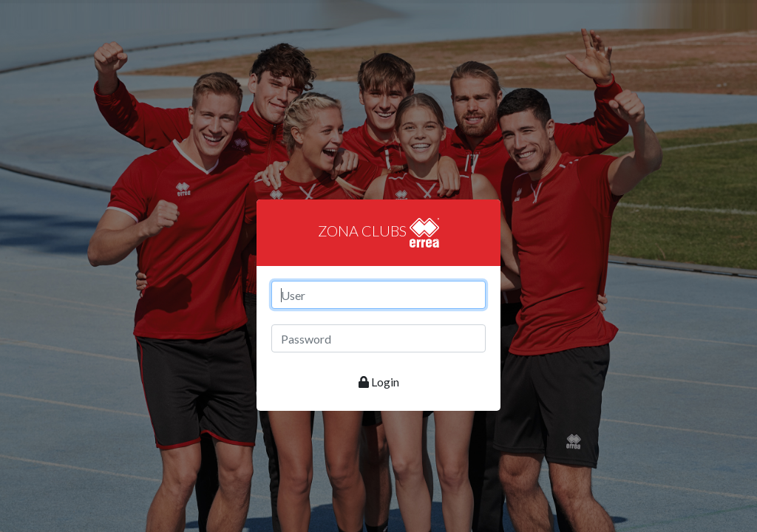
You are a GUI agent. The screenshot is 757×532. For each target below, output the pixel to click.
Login (379, 382)
